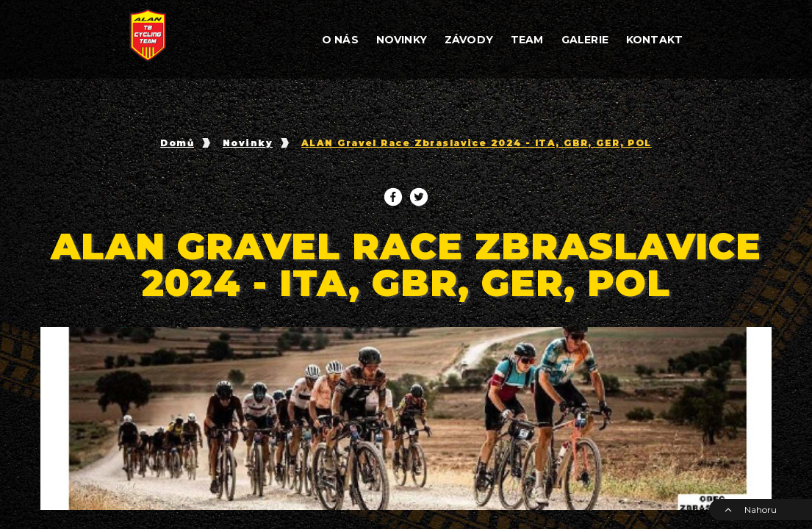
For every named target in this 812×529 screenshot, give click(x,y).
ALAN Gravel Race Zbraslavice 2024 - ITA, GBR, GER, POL (477, 143)
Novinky (248, 143)
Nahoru (750, 510)
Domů (177, 143)
